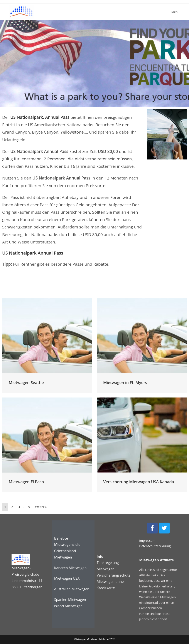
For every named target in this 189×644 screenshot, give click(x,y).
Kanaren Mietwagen (70, 568)
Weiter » (41, 507)
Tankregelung (108, 563)
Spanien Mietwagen (70, 600)
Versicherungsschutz (113, 575)
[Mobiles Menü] (174, 12)
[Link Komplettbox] (47, 346)
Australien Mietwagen (72, 589)
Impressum (147, 541)
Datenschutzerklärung (155, 546)
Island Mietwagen (68, 606)
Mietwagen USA (67, 578)
